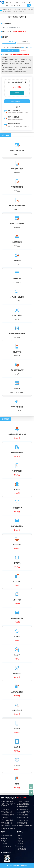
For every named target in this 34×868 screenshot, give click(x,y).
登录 (29, 5)
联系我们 (20, 832)
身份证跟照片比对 (23, 809)
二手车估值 (5, 817)
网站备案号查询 (22, 823)
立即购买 (17, 93)
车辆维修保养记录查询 (24, 812)
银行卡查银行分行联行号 (16, 9)
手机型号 (4, 844)
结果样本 (24, 50)
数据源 (23, 2)
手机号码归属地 (6, 846)
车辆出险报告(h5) (7, 823)
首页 (7, 2)
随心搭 (13, 5)
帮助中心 (20, 841)
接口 (12, 2)
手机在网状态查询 (7, 812)
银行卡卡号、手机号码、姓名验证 (9, 805)
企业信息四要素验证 (23, 804)
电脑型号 (4, 838)
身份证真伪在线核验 (7, 801)
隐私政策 (23, 47)
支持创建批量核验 (16, 101)
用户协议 (30, 47)
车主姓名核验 (5, 809)
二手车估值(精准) (22, 815)
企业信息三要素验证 (23, 817)
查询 (7, 9)
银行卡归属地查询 (23, 807)
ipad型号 (4, 841)
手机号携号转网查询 (7, 815)
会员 (19, 5)
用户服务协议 (22, 849)
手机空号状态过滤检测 (8, 820)
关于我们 (20, 838)
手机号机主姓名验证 (23, 801)
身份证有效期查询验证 (8, 828)
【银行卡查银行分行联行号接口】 (20, 55)
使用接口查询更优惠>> (19, 32)
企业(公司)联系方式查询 (9, 826)
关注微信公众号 (6, 853)
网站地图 (20, 844)
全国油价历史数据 (7, 835)
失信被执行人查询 (23, 820)
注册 (29, 2)
